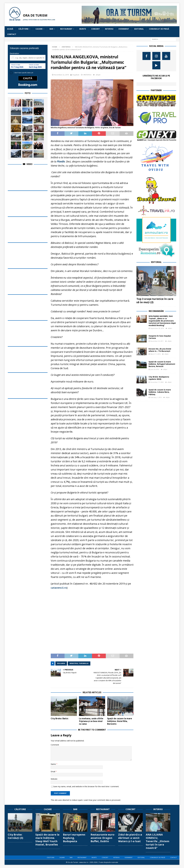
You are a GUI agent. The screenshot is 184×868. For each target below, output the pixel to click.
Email (53, 771)
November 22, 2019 (61, 75)
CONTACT (12, 34)
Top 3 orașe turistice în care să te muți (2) (155, 301)
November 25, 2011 (157, 341)
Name (54, 764)
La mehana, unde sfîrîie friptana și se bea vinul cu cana (91, 721)
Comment (55, 745)
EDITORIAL (139, 29)
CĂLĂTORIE (23, 29)
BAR (51, 29)
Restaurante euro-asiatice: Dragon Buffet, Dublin (103, 838)
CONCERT (96, 29)
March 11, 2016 (155, 354)
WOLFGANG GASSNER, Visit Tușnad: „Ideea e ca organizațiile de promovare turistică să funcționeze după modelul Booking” (162, 321)
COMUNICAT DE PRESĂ (159, 29)
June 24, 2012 (155, 369)
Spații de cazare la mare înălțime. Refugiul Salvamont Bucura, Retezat (162, 364)
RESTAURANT (66, 29)
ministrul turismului (79, 663)
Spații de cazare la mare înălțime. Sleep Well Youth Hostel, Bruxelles (47, 840)
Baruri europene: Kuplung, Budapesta (74, 838)
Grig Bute (76, 75)
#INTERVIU (87, 75)
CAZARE (39, 29)
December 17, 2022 (157, 382)
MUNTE (83, 29)
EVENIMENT (124, 29)
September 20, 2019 (157, 328)
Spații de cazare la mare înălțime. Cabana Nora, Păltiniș (160, 392)
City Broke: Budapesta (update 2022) (159, 378)
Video (29, 164)
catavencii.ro (59, 588)
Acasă (10, 29)
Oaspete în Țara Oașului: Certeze (160, 337)
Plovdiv (61, 161)
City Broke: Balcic (60, 718)
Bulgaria (61, 663)
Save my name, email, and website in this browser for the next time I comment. (86, 786)
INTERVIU (109, 29)
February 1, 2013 (156, 397)
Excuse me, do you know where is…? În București (160, 350)
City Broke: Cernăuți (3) (15, 836)
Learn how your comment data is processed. (102, 800)
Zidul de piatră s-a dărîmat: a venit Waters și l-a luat (130, 838)
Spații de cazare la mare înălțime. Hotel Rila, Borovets (120, 721)
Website (54, 779)
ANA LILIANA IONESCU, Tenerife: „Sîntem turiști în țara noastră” (157, 841)
